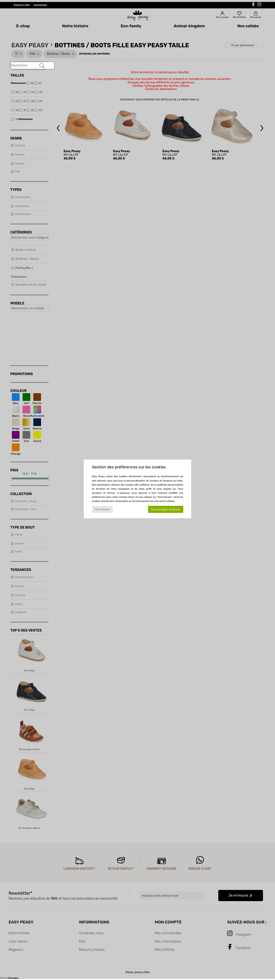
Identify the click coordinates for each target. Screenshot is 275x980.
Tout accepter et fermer (166, 509)
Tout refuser (102, 509)
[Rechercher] (42, 66)
